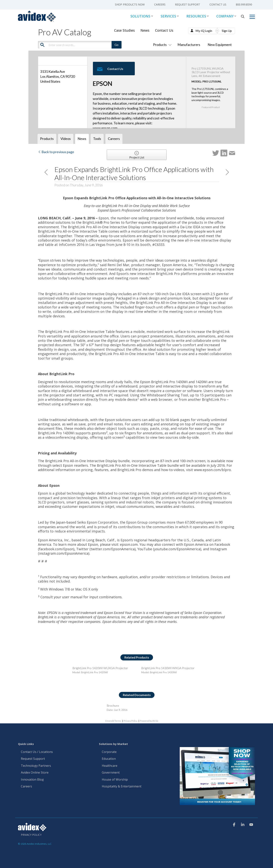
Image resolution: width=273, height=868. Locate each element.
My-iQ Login (204, 31)
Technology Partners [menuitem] (36, 766)
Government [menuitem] (111, 773)
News (145, 30)
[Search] (243, 16)
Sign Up (227, 31)
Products (162, 45)
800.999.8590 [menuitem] (244, 4)
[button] (252, 16)
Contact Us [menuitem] (218, 4)
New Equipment (220, 45)
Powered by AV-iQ (149, 721)
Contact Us (164, 30)
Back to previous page (56, 152)
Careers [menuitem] (160, 4)
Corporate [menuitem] (109, 752)
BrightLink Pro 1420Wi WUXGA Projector (100, 668)
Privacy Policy (131, 721)
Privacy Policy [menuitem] (31, 835)
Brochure (113, 705)
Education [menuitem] (109, 759)
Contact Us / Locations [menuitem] (37, 752)
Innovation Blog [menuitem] (32, 780)
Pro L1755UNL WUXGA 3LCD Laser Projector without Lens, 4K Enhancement (211, 72)
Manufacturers (189, 45)
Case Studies (124, 30)
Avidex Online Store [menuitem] (35, 773)
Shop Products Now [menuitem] (130, 4)
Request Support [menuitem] (187, 4)
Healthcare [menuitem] (110, 766)
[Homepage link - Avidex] (32, 829)
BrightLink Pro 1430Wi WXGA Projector (168, 668)
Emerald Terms (113, 721)
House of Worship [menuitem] (115, 780)
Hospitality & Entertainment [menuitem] (122, 786)
